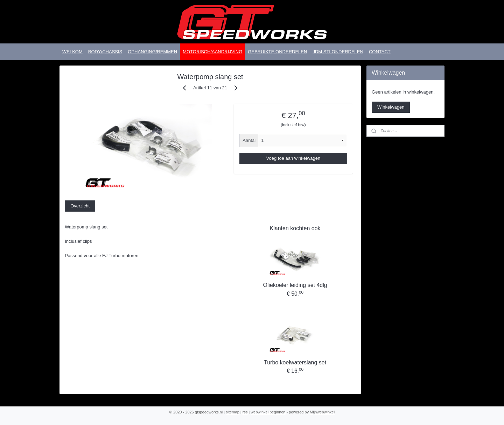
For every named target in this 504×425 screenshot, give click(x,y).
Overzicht (80, 206)
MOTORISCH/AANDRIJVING (212, 52)
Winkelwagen (391, 107)
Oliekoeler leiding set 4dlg (295, 285)
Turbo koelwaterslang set (295, 362)
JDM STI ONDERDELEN (338, 52)
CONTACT (380, 52)
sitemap (233, 412)
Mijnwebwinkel (322, 412)
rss (245, 412)
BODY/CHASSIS (105, 52)
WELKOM (72, 52)
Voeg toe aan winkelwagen (293, 158)
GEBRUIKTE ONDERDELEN (277, 52)
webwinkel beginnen (268, 412)
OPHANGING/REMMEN (152, 52)
